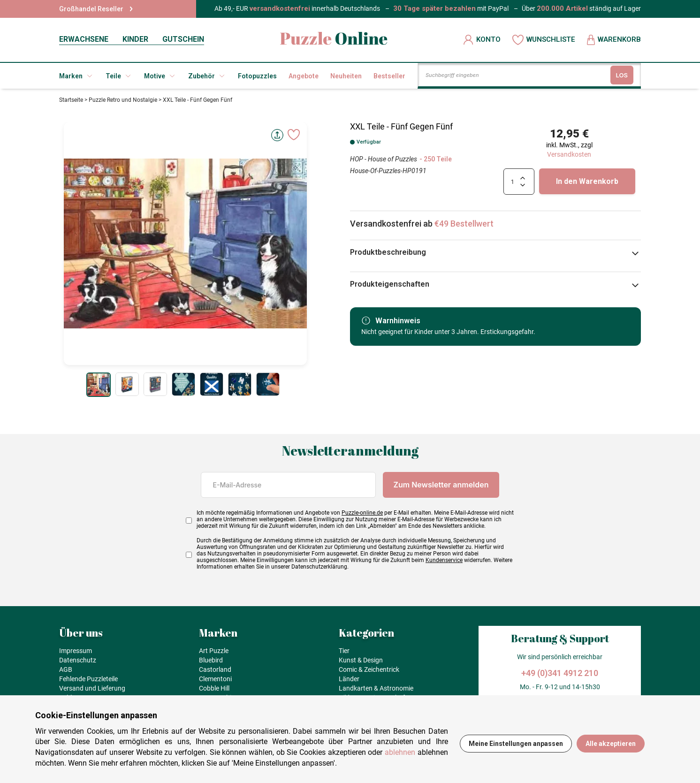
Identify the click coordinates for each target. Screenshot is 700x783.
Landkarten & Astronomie (376, 688)
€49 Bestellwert (464, 224)
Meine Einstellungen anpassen (516, 744)
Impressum (76, 651)
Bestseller (389, 76)
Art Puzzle (214, 651)
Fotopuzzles (257, 76)
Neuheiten (346, 76)
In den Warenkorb (587, 181)
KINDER (135, 39)
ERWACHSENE (84, 39)
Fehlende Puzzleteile (88, 679)
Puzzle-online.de (362, 513)
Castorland (215, 669)
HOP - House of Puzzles (384, 159)
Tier (344, 651)
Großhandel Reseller (96, 9)
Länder (349, 679)
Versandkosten (569, 154)
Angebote (304, 76)
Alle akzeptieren (611, 744)
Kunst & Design (361, 660)
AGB (66, 669)
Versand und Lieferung (92, 688)
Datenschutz (78, 660)
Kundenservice (444, 560)
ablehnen (400, 752)
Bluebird (211, 660)
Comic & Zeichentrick (369, 669)
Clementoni (215, 679)
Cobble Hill (214, 688)
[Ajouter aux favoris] (294, 135)
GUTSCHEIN (183, 39)
